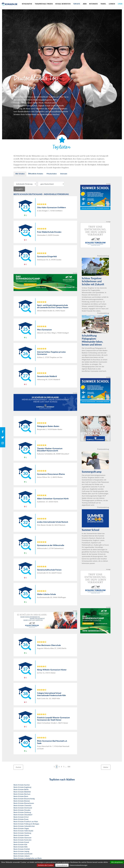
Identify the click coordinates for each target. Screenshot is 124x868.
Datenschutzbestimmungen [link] (78, 865)
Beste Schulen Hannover (23, 838)
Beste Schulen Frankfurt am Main (26, 821)
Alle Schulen (20, 174)
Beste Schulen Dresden (22, 810)
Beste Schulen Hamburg (22, 833)
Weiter (106, 767)
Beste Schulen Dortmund (23, 808)
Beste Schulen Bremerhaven (24, 803)
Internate (94, 4)
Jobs (85, 4)
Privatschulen (52, 174)
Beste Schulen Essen (21, 819)
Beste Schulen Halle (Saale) (23, 831)
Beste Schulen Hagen (21, 828)
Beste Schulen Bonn (21, 796)
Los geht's (19, 189)
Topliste (77, 4)
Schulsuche (27, 4)
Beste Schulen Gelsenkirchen (24, 826)
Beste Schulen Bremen (22, 801)
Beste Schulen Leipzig (21, 851)
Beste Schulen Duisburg (22, 812)
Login (120, 4)
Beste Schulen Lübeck (22, 856)
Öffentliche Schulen (36, 174)
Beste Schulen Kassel (21, 842)
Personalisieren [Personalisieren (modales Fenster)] (62, 865)
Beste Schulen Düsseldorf (23, 815)
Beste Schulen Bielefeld (22, 792)
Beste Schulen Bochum (22, 794)
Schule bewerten (63, 4)
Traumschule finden (44, 4)
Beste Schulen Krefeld (22, 849)
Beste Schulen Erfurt (21, 817)
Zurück (18, 767)
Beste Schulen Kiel (20, 844)
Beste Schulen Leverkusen (23, 854)
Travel (103, 4)
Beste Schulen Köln (21, 847)
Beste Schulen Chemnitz (22, 805)
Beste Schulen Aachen (22, 785)
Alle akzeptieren (117, 862)
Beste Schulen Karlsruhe (22, 840)
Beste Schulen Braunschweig (24, 799)
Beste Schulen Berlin (21, 789)
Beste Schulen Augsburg (22, 787)
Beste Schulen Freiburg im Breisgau (26, 824)
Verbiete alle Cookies (45, 865)
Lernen (112, 4)
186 (69, 767)
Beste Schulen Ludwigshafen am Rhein (28, 858)
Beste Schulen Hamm (21, 835)
